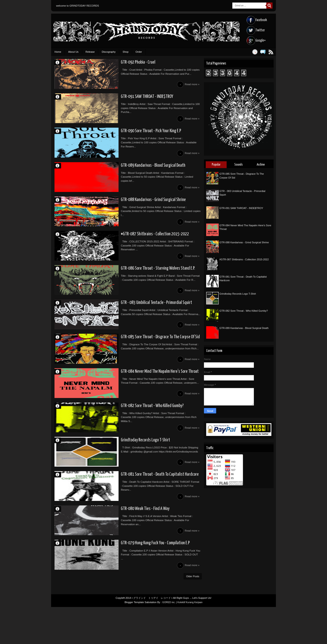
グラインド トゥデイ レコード (152, 635)
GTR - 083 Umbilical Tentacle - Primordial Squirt (135, 320)
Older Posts (193, 613)
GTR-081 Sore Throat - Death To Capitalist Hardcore (139, 504)
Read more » (192, 87)
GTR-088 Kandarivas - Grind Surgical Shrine (132, 210)
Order (139, 52)
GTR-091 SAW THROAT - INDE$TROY (125, 99)
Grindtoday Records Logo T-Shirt (124, 467)
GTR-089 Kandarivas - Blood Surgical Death (131, 173)
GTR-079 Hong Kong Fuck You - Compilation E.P (134, 578)
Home (58, 52)
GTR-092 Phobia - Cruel (116, 63)
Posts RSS (271, 52)
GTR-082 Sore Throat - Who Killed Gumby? (131, 431)
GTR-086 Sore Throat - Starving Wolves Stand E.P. (137, 283)
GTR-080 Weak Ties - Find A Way (123, 541)
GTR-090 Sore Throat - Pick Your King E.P (130, 136)
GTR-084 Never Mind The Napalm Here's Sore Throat (139, 394)
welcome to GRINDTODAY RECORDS (78, 6)
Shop (126, 52)
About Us (73, 52)
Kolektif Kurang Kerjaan (190, 639)
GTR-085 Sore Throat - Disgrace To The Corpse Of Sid (140, 357)
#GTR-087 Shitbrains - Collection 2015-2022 (133, 247)
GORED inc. (168, 639)
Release (90, 52)
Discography (109, 52)
